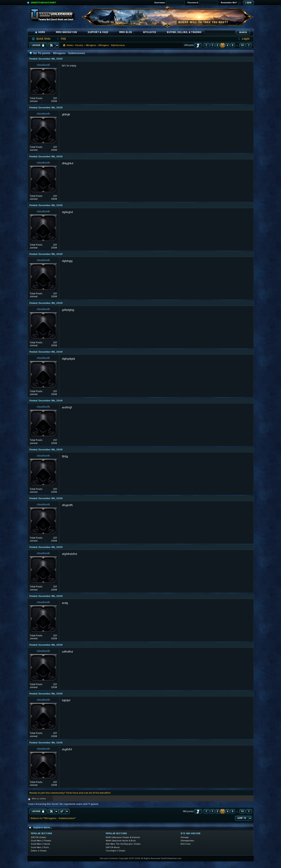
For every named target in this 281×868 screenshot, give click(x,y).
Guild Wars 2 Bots (40, 847)
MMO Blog (126, 32)
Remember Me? (231, 3)
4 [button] (228, 45)
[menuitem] (61, 39)
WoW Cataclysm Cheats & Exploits (123, 837)
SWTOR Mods (113, 847)
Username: (170, 3)
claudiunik (43, 65)
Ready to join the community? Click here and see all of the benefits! (70, 793)
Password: (203, 3)
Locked (38, 45)
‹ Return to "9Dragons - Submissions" (53, 818)
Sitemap (185, 837)
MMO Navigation (66, 32)
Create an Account (44, 3)
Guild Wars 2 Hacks (41, 844)
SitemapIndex (187, 841)
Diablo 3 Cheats (39, 851)
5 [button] (233, 45)
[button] (198, 45)
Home (40, 32)
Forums (79, 45)
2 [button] (217, 45)
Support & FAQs (98, 32)
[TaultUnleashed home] (55, 16)
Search (243, 32)
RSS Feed (186, 844)
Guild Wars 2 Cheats (41, 841)
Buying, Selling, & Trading (184, 32)
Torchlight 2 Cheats (116, 851)
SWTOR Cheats (39, 837)
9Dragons (91, 45)
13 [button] (242, 45)
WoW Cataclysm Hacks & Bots (121, 841)
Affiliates (150, 32)
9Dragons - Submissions (112, 45)
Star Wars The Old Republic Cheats (123, 844)
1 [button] (212, 45)
